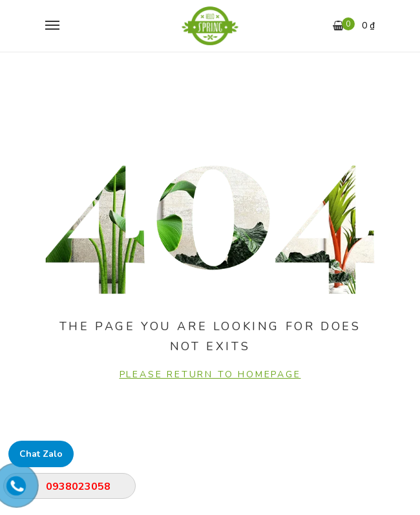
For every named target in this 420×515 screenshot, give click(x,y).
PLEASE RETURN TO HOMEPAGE (210, 374)
